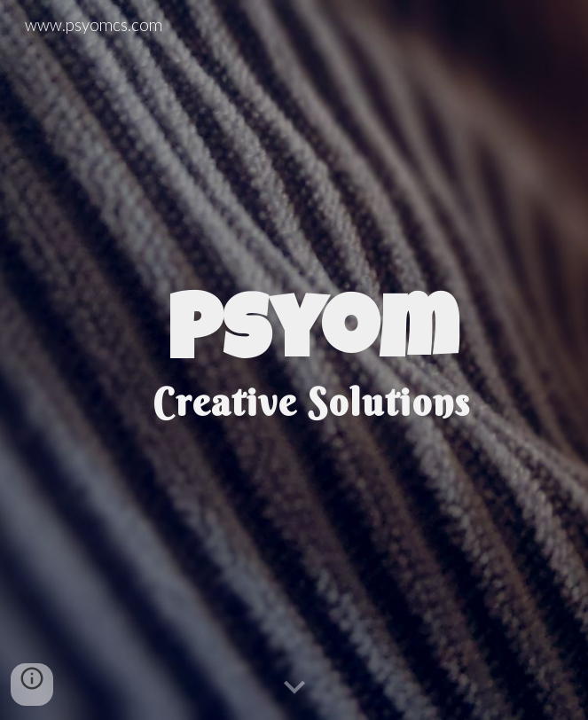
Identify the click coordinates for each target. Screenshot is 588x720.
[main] (294, 360)
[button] (294, 688)
